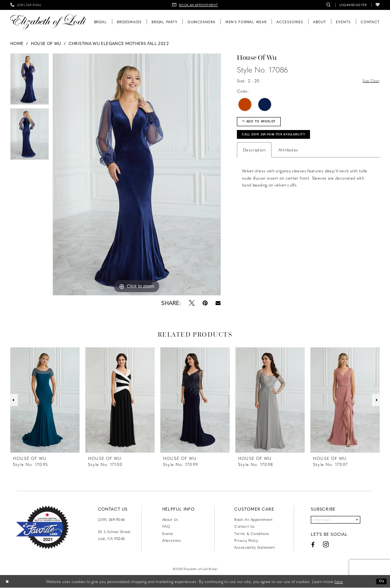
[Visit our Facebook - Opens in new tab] (307, 547)
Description (254, 157)
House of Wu (46, 43)
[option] (30, 81)
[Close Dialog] (8, 582)
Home (17, 43)
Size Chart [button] (369, 81)
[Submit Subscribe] (363, 521)
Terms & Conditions (252, 533)
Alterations (172, 540)
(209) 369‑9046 (111, 519)
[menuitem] (26, 5)
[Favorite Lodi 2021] (42, 527)
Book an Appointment (253, 519)
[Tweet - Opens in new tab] (192, 303)
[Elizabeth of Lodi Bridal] (48, 22)
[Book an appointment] (195, 5)
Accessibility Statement (254, 547)
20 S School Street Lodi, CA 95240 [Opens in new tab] (114, 535)
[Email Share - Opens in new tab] (218, 303)
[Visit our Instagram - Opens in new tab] (320, 547)
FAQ (166, 526)
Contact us (244, 526)
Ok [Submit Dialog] (381, 581)
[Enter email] (335, 521)
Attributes (288, 157)
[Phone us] (26, 5)
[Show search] (328, 5)
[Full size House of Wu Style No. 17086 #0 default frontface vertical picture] (137, 175)
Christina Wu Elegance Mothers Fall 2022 (119, 43)
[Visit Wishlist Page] (378, 5)
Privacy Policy (246, 540)
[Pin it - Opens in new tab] (205, 303)
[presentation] (45, 400)
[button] (353, 5)
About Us (170, 519)
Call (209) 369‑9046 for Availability (285, 140)
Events (168, 533)
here (339, 581)
